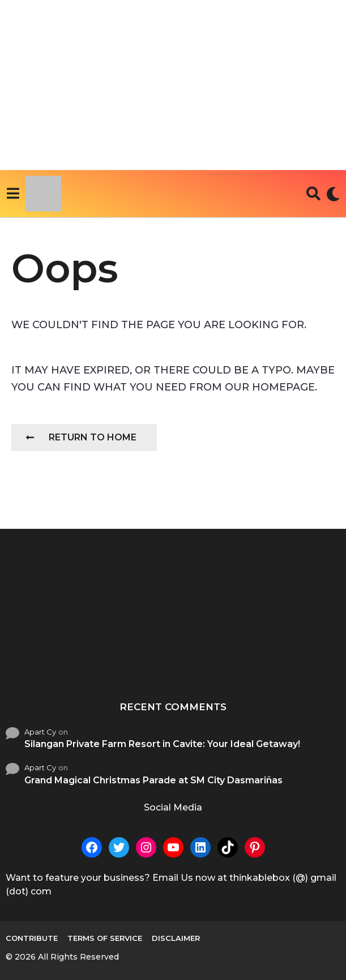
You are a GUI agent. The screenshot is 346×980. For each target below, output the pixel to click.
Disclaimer (176, 938)
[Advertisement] (173, 85)
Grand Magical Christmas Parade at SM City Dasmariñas (153, 780)
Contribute (32, 938)
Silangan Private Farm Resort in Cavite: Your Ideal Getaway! (162, 744)
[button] (13, 194)
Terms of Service (105, 938)
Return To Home (81, 437)
